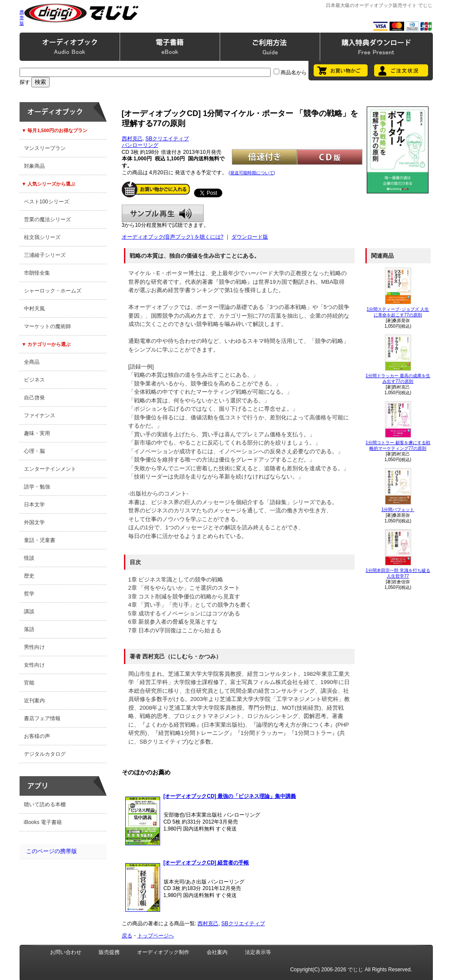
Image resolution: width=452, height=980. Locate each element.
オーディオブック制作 (163, 952)
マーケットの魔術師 (47, 326)
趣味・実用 (37, 433)
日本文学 (34, 505)
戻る (127, 936)
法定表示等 (258, 952)
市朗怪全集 (37, 273)
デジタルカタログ (45, 754)
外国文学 (34, 522)
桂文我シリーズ (42, 237)
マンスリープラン (45, 148)
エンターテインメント (50, 469)
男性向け (34, 647)
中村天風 (34, 309)
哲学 (29, 594)
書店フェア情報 (42, 718)
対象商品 (34, 166)
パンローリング (140, 145)
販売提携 (109, 952)
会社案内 (217, 952)
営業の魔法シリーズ (47, 219)
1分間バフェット (398, 510)
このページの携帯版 (52, 851)
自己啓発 (34, 398)
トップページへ (156, 936)
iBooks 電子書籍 (43, 822)
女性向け (34, 665)
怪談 (29, 558)
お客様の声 (37, 736)
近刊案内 (34, 701)
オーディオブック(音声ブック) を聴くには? (173, 237)
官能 (29, 683)
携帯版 (22, 18)
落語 (29, 629)
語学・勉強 (37, 487)
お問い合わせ (66, 952)
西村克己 (132, 139)
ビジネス (34, 380)
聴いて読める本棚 (45, 804)
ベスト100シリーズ (47, 202)
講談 (29, 611)
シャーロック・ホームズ (53, 291)
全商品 (32, 362)
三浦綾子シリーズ (45, 255)
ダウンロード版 (250, 237)
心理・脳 (34, 451)
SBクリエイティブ (167, 139)
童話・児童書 (40, 540)
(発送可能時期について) (252, 173)
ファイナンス (40, 415)
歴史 (29, 576)
